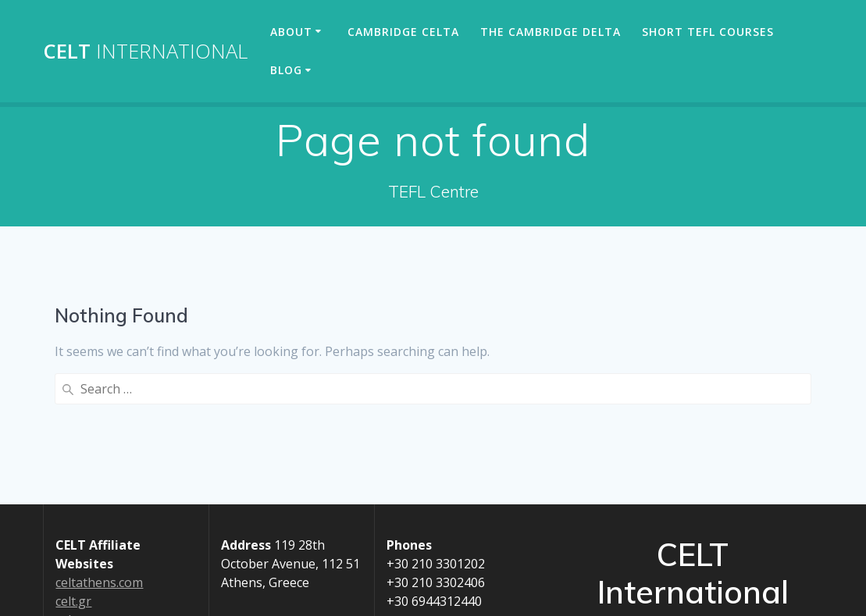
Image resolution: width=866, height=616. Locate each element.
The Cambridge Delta (551, 32)
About (291, 32)
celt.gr (73, 601)
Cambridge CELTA (403, 32)
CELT (145, 52)
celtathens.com (99, 582)
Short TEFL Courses (708, 32)
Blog (286, 70)
